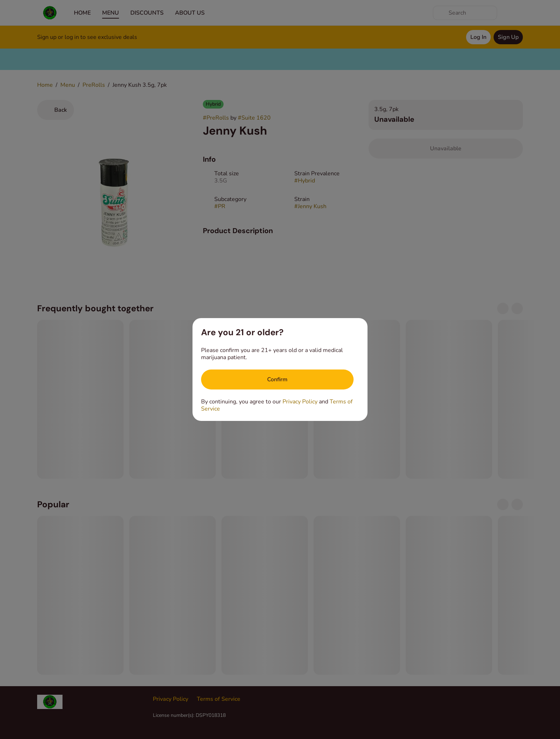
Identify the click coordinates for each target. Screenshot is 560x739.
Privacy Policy (300, 402)
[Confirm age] (277, 379)
